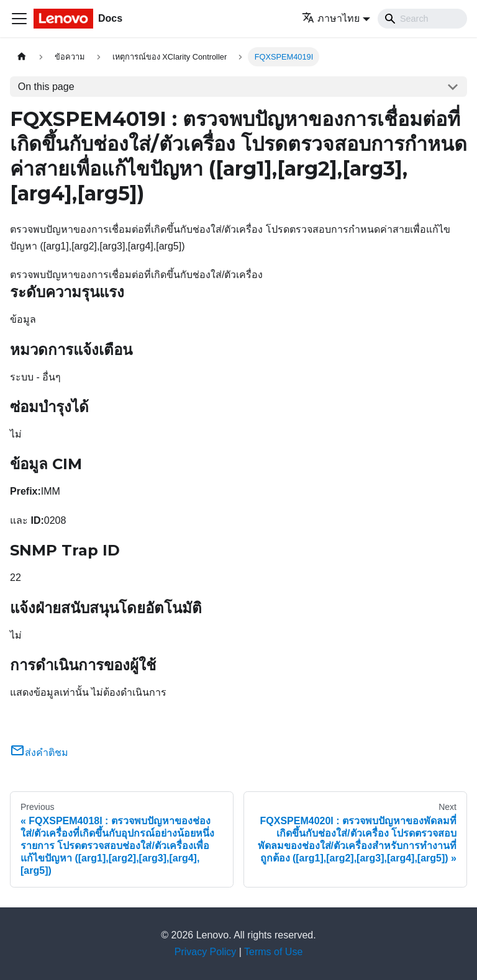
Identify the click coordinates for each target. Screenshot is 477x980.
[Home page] (22, 57)
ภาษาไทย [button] (331, 18)
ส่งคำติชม (39, 753)
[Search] (422, 19)
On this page (46, 87)
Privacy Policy (206, 952)
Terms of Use (273, 952)
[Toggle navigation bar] (19, 19)
